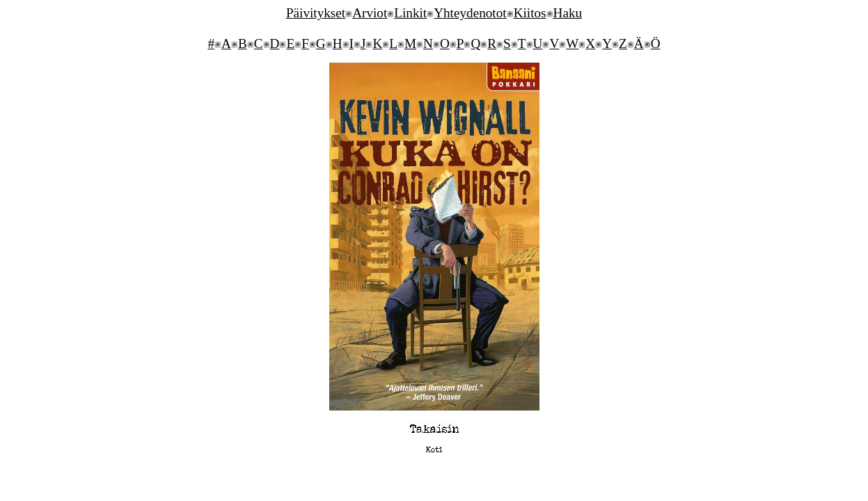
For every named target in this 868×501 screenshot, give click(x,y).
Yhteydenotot (470, 13)
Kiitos (530, 13)
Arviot (370, 13)
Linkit (410, 13)
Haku (568, 13)
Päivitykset (316, 13)
